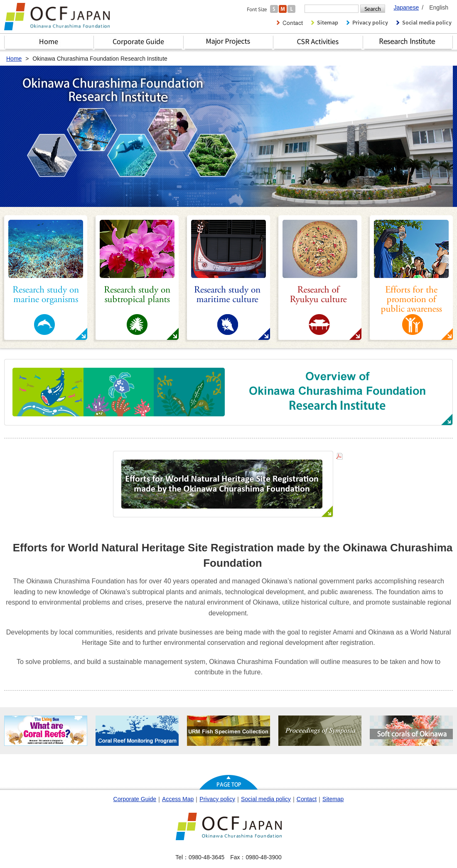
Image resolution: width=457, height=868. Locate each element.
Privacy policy (217, 799)
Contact (307, 799)
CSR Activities (318, 42)
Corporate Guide (139, 42)
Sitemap (333, 799)
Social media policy (266, 799)
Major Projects (228, 42)
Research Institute (408, 42)
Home (49, 42)
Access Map (178, 799)
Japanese (406, 7)
